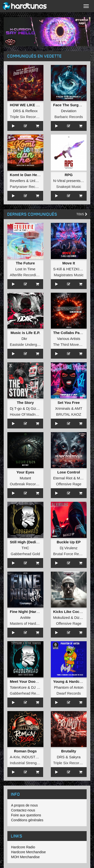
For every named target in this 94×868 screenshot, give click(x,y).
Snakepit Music (69, 187)
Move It (69, 263)
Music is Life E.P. (25, 333)
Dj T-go (16, 408)
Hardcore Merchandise (28, 852)
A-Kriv (15, 757)
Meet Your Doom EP (27, 681)
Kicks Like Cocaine (70, 612)
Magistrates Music (69, 275)
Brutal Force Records (71, 554)
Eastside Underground (28, 344)
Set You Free (69, 403)
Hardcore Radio (23, 847)
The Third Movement (70, 344)
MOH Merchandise (25, 857)
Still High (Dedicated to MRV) (35, 542)
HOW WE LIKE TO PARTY (32, 105)
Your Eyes (25, 472)
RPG (69, 175)
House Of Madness (26, 414)
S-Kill (58, 269)
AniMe (25, 617)
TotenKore (18, 687)
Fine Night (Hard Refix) (30, 612)
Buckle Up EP (69, 542)
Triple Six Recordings (27, 117)
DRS (17, 111)
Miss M (83, 478)
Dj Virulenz (69, 548)
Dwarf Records (69, 693)
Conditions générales (27, 820)
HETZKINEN (77, 269)
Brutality (69, 751)
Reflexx (31, 111)
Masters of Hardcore (27, 623)
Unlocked (37, 181)
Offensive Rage (69, 484)
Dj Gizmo (34, 408)
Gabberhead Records (27, 693)
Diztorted (81, 617)
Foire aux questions (26, 815)
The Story (25, 403)
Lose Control (69, 472)
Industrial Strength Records (32, 763)
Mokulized (62, 617)
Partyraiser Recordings (29, 187)
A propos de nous (24, 805)
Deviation (69, 111)
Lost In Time (25, 269)
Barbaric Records (69, 117)
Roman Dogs (25, 751)
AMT (79, 408)
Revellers (18, 181)
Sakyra (75, 757)
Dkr (24, 339)
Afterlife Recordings (26, 275)
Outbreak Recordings (27, 484)
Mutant (25, 478)
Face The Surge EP (70, 105)
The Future (26, 263)
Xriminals (63, 408)
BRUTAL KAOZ (69, 414)
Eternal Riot (63, 478)
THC (25, 548)
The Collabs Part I (69, 333)
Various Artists (69, 339)
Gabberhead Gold (25, 554)
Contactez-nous (23, 810)
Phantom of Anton (69, 687)
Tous (82, 214)
